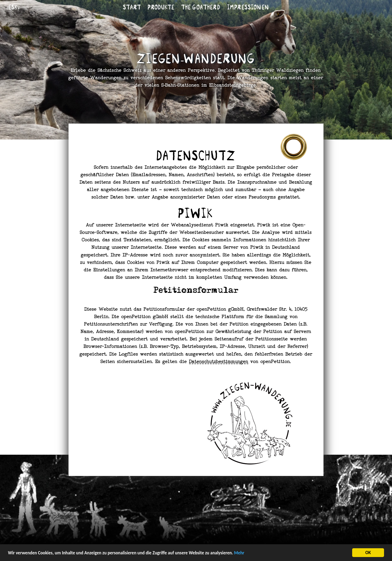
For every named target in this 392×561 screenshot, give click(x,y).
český (13, 7)
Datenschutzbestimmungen (219, 362)
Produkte (161, 7)
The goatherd (201, 7)
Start (132, 7)
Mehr (239, 553)
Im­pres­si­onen (248, 7)
